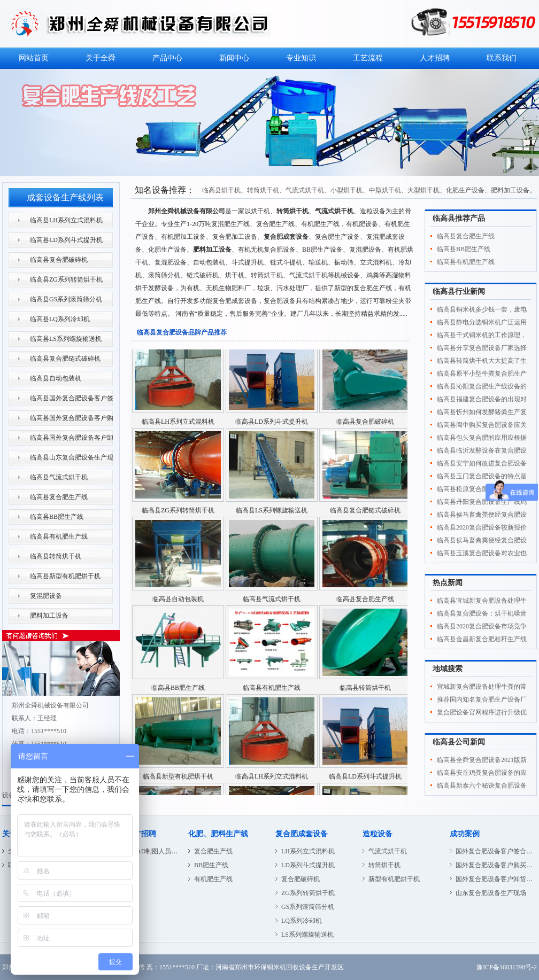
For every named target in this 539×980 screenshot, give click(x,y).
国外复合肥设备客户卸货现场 (497, 879)
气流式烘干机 (388, 851)
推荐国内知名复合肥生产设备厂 (482, 699)
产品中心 (167, 58)
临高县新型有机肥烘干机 (65, 576)
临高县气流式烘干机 (59, 477)
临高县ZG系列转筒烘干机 (66, 279)
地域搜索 (448, 669)
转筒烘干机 (384, 865)
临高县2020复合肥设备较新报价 (482, 527)
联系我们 (502, 58)
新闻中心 (234, 58)
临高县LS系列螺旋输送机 (66, 339)
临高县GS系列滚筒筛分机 (66, 299)
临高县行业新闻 (459, 291)
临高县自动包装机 (56, 378)
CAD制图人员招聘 (158, 851)
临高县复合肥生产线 (59, 497)
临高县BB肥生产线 (57, 517)
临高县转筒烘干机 (56, 556)
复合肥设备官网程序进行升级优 (482, 712)
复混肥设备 (46, 596)
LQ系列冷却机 (302, 921)
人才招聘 (435, 58)
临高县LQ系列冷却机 (60, 319)
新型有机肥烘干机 (394, 879)
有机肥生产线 (213, 879)
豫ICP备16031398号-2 (507, 967)
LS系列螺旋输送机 (307, 935)
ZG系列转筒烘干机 (308, 893)
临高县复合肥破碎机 (59, 260)
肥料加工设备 (49, 616)
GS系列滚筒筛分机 (308, 907)
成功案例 (465, 834)
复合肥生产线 (213, 851)
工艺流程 (368, 58)
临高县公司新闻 (459, 742)
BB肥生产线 (211, 865)
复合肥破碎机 (301, 879)
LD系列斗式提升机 (308, 865)
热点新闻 (448, 583)
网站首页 (34, 58)
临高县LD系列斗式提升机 (66, 240)
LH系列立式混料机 (308, 851)
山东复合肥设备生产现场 (491, 893)
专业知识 (301, 58)
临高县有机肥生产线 (59, 536)
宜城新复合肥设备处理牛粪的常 (482, 687)
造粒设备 (378, 834)
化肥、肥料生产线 (218, 834)
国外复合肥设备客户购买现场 (497, 865)
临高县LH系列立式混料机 (66, 220)
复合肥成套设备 (302, 834)
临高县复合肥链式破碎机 (65, 359)
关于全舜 (101, 58)
